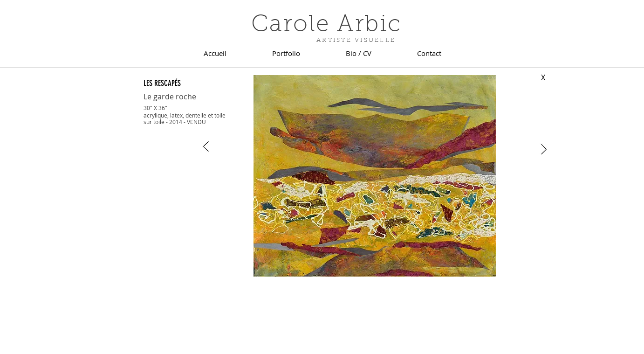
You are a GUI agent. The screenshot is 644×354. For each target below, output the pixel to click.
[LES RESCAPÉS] (173, 83)
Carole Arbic (326, 26)
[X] (543, 78)
